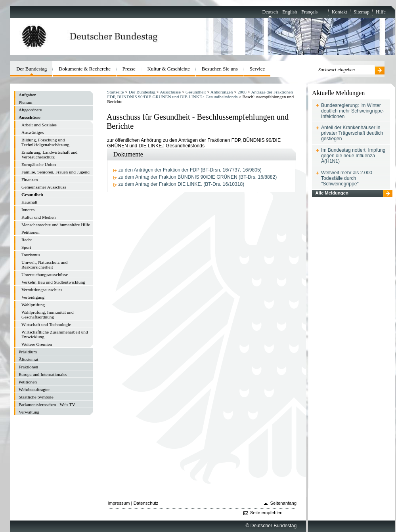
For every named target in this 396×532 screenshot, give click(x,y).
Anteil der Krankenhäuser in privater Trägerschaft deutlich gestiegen (352, 133)
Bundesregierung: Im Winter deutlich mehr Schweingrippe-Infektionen (353, 111)
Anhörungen (222, 92)
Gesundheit (196, 92)
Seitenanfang (284, 503)
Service (257, 69)
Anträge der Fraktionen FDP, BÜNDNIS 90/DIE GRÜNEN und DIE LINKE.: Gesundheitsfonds (200, 94)
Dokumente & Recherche (85, 69)
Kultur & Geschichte (169, 69)
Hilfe (381, 12)
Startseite (115, 92)
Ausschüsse (170, 92)
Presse (129, 69)
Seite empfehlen (266, 513)
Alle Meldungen (332, 193)
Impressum (119, 503)
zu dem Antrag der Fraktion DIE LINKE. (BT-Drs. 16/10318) (182, 184)
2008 (242, 92)
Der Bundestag (142, 92)
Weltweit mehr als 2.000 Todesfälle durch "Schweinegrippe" (347, 178)
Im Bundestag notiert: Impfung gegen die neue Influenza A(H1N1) (353, 156)
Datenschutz (146, 503)
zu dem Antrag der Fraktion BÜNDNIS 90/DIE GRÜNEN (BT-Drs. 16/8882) (198, 177)
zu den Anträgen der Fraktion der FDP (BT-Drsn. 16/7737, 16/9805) (190, 170)
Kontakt (340, 12)
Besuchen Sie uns (220, 69)
